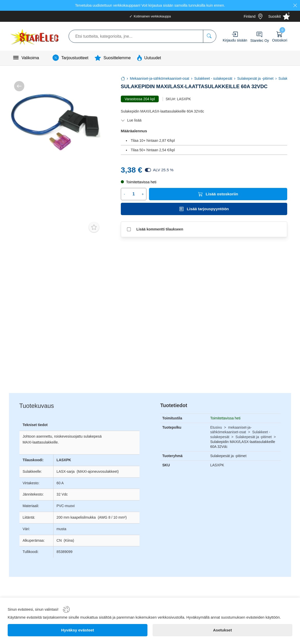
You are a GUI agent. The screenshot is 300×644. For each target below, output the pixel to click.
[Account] (235, 34)
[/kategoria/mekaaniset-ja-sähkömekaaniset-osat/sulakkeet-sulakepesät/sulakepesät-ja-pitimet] (19, 86)
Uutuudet (153, 58)
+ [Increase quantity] (143, 194)
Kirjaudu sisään (235, 40)
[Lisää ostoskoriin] (218, 194)
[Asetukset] (222, 630)
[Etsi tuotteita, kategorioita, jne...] (210, 36)
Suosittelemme (117, 58)
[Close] (295, 5)
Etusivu (216, 427)
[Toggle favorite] (94, 227)
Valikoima (30, 58)
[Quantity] (133, 194)
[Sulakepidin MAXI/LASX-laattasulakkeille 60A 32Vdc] (55, 122)
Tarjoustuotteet (75, 58)
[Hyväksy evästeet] (78, 630)
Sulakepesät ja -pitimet (254, 437)
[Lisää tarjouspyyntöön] (204, 209)
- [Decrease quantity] (125, 194)
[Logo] (35, 36)
